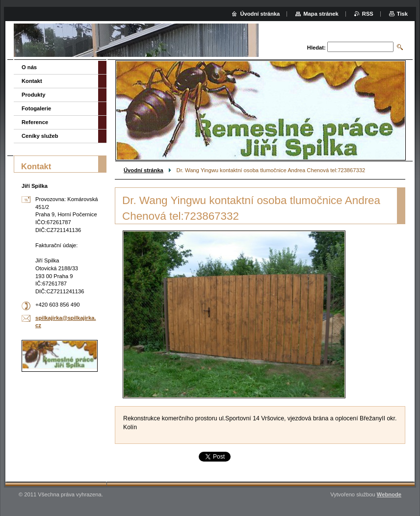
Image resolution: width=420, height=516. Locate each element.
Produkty (34, 95)
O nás (29, 67)
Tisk (402, 14)
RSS (368, 14)
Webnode (389, 494)
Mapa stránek (321, 14)
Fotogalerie (36, 108)
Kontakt (32, 81)
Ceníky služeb (40, 136)
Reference (35, 122)
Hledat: (316, 48)
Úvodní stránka (144, 170)
